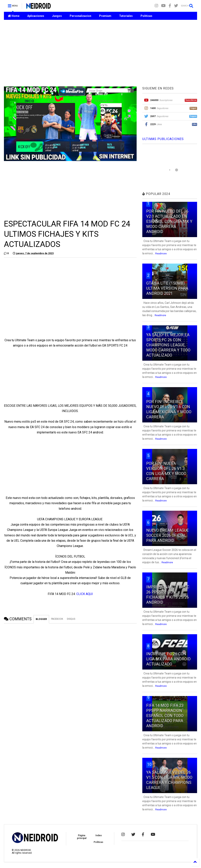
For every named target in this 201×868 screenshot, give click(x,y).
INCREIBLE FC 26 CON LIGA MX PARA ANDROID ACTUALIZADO (168, 659)
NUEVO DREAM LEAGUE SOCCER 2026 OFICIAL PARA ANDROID (168, 535)
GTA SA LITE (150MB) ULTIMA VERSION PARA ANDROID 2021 (167, 288)
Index (99, 835)
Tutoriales (126, 16)
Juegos (57, 16)
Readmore (161, 254)
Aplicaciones (36, 16)
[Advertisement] (100, 53)
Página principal (82, 837)
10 (149, 764)
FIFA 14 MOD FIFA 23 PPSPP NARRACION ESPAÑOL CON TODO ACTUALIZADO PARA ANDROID (165, 716)
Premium (105, 16)
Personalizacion (80, 16)
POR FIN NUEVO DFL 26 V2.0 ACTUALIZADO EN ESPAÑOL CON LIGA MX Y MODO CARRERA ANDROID (169, 221)
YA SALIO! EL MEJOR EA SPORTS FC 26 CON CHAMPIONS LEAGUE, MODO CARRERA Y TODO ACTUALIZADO (168, 345)
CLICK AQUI (85, 594)
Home (14, 16)
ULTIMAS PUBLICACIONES (163, 139)
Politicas (146, 16)
